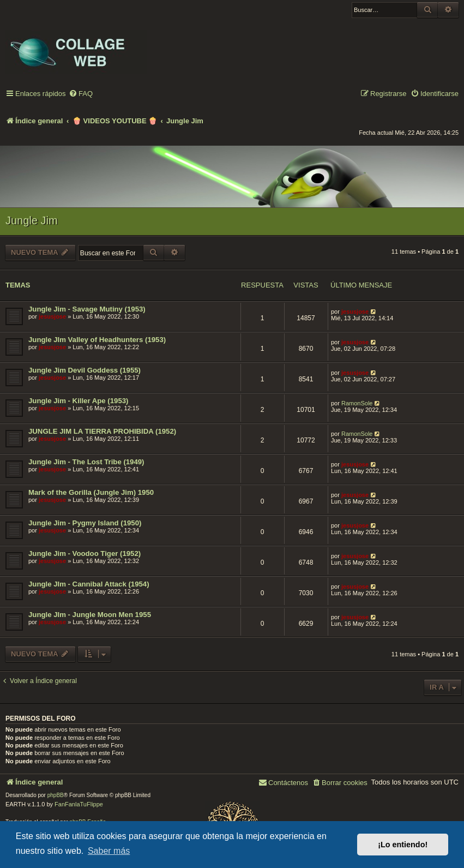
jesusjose (52, 316)
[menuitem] (81, 94)
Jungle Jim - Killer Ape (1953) (78, 401)
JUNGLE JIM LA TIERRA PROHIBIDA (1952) (102, 431)
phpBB (56, 795)
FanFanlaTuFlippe (79, 804)
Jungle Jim (32, 220)
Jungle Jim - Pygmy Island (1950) (85, 523)
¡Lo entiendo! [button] (403, 845)
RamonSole (357, 403)
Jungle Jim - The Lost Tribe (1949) (86, 462)
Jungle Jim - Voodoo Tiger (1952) (85, 553)
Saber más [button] (109, 851)
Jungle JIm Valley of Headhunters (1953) (97, 340)
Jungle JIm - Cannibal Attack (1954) (89, 584)
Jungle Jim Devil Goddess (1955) (85, 370)
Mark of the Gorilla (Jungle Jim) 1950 (91, 492)
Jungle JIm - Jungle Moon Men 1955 (90, 615)
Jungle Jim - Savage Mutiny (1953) (87, 309)
